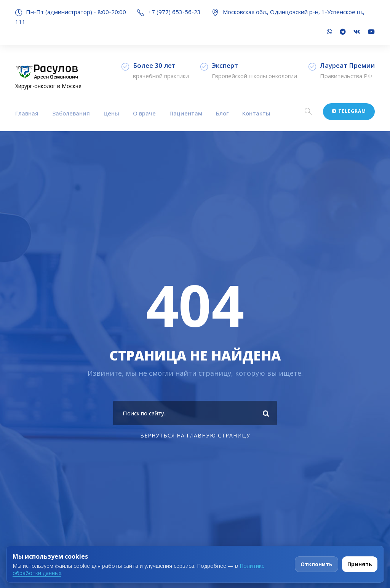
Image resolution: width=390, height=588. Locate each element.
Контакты (256, 113)
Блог (222, 113)
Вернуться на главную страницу (195, 435)
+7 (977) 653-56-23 (174, 12)
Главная (27, 113)
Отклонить (316, 564)
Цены (111, 113)
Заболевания (71, 113)
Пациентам (186, 113)
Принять (360, 564)
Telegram (349, 111)
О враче (144, 113)
